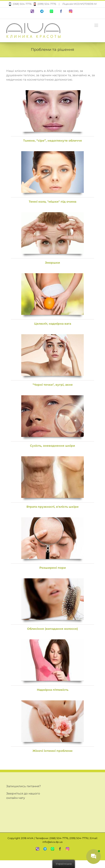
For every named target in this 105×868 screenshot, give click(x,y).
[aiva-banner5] (52, 336)
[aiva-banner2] (52, 153)
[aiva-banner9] (52, 580)
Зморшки (52, 263)
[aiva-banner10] (52, 641)
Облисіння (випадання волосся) (52, 629)
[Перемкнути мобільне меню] (97, 25)
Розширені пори (53, 568)
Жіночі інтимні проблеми (52, 751)
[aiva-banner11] (52, 702)
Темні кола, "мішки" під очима (52, 202)
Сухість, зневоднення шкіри (52, 446)
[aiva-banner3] (52, 214)
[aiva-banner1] (52, 92)
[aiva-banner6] (52, 397)
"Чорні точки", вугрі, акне (53, 385)
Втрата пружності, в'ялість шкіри (52, 507)
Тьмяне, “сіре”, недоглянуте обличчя (52, 141)
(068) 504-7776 (20, 4)
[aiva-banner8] (52, 519)
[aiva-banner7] (52, 458)
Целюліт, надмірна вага (53, 324)
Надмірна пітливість (53, 690)
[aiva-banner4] (52, 275)
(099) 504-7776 (44, 4)
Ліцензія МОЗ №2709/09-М (79, 4)
